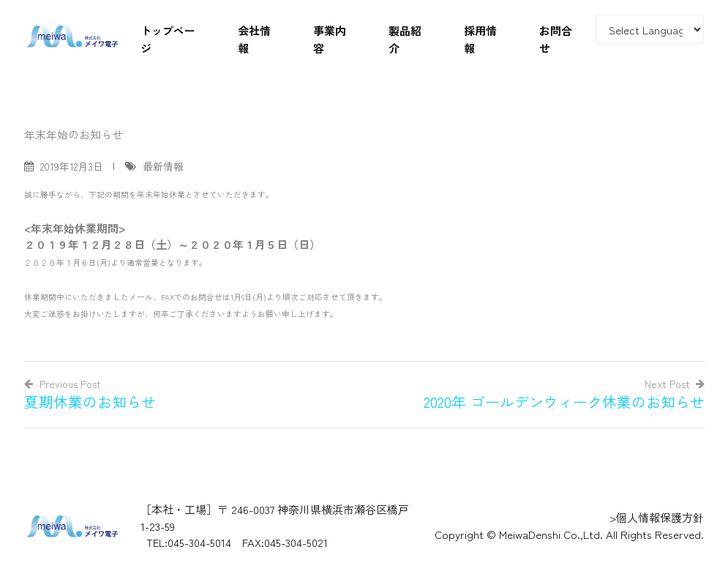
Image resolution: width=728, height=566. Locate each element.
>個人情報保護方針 (657, 517)
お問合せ (556, 39)
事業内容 (330, 39)
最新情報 (163, 166)
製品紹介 (405, 39)
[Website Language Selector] (650, 29)
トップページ (168, 39)
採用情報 (480, 39)
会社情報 (254, 39)
